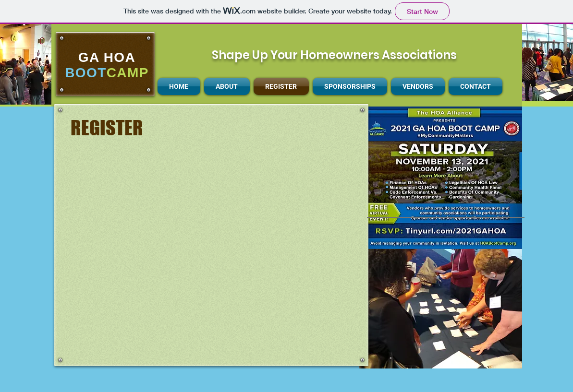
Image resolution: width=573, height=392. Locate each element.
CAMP (128, 73)
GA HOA (107, 57)
